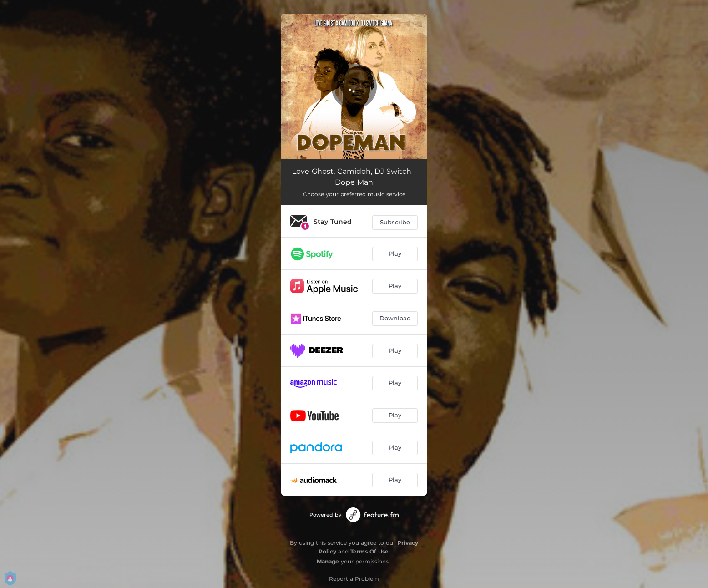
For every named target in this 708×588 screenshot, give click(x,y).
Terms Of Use (369, 551)
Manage (328, 561)
